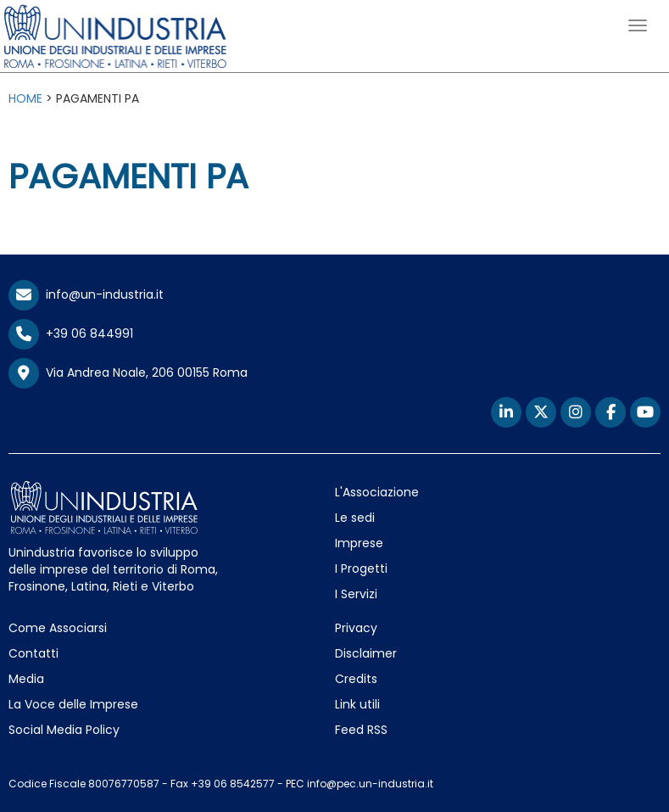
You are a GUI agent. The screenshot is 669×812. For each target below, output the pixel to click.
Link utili (357, 704)
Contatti (33, 653)
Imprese (359, 543)
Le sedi (355, 518)
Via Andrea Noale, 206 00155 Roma (128, 373)
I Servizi (356, 594)
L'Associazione (377, 492)
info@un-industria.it (86, 294)
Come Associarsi (58, 628)
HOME (25, 98)
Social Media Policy (64, 730)
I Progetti (361, 568)
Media (26, 679)
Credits (356, 679)
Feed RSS (361, 730)
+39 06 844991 (71, 333)
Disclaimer (366, 653)
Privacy (356, 628)
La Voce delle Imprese (73, 704)
